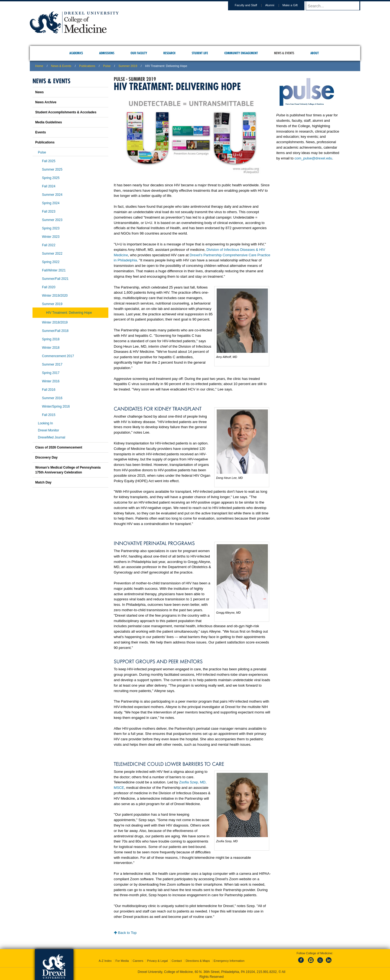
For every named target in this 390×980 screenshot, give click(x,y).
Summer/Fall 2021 (55, 279)
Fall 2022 (49, 245)
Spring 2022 (51, 262)
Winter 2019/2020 (55, 296)
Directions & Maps (198, 960)
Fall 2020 (49, 287)
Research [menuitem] (169, 53)
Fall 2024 (49, 186)
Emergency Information (229, 960)
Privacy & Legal (157, 960)
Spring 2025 (51, 178)
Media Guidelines (49, 122)
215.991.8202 (267, 971)
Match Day (43, 482)
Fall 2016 (49, 390)
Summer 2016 (52, 398)
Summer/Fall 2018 (55, 331)
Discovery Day (46, 457)
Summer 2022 (52, 254)
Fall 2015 (49, 415)
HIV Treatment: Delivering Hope (69, 313)
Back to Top (125, 933)
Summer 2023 (52, 220)
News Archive (46, 102)
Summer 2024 (52, 195)
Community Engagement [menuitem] (241, 53)
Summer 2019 (128, 66)
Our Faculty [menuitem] (139, 53)
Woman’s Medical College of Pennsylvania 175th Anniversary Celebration (68, 470)
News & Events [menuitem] (284, 53)
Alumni (275, 5)
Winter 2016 (51, 381)
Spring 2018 (51, 339)
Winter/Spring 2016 (56, 406)
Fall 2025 (49, 161)
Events (40, 132)
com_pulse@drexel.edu (313, 158)
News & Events (61, 66)
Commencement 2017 (58, 356)
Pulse (107, 66)
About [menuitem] (315, 53)
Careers (138, 960)
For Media (122, 960)
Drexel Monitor (48, 430)
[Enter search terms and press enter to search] (336, 6)
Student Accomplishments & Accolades (66, 112)
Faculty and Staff (251, 5)
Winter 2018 (51, 348)
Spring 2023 (51, 228)
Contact (177, 960)
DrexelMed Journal (52, 437)
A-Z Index (105, 960)
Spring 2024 (51, 203)
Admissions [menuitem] (107, 53)
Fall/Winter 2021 (54, 270)
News (39, 92)
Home (39, 66)
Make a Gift (295, 5)
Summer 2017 (52, 364)
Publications (87, 66)
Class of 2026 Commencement (59, 447)
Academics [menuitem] (76, 53)
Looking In (45, 423)
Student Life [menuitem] (200, 53)
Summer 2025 (52, 169)
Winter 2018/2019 (55, 322)
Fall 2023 (49, 212)
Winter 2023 (51, 237)
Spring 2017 (51, 373)
